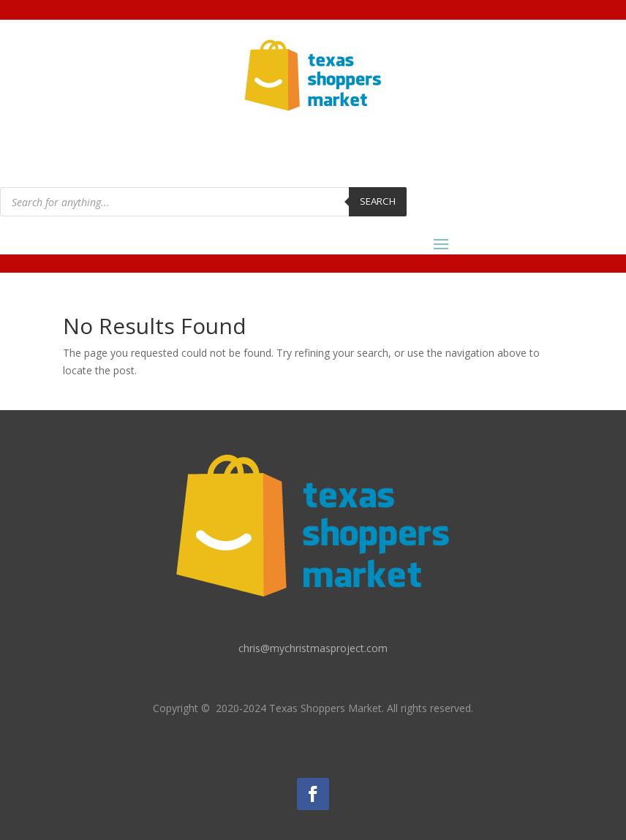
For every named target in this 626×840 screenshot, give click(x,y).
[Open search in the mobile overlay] (203, 202)
